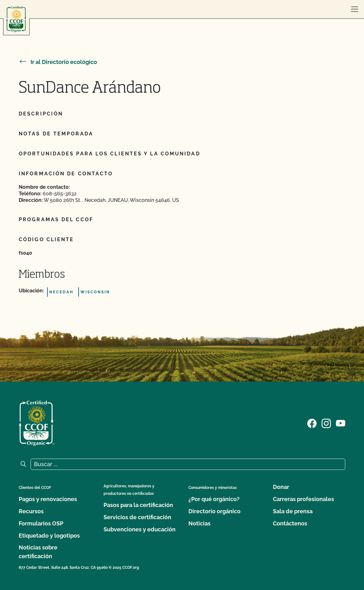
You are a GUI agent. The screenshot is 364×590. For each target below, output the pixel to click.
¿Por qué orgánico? (214, 499)
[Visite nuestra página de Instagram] (326, 423)
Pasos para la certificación (138, 505)
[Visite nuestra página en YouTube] (341, 423)
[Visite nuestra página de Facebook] (312, 423)
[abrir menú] (355, 9)
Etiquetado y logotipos (49, 536)
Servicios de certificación (137, 517)
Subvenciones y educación (140, 529)
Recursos (31, 511)
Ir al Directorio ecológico (58, 62)
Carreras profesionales (303, 499)
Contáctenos (290, 523)
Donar (281, 487)
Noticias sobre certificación (38, 552)
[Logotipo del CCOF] (16, 19)
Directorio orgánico (214, 511)
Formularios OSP (41, 523)
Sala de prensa (293, 511)
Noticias (199, 523)
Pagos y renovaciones (48, 499)
